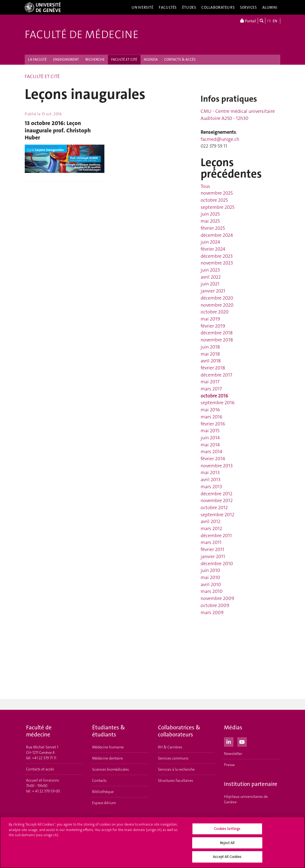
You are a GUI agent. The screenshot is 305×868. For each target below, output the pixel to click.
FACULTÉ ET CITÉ (124, 59)
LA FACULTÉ (37, 59)
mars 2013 (211, 487)
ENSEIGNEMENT (66, 59)
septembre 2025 (217, 207)
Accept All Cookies (227, 858)
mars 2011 (211, 542)
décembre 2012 (217, 494)
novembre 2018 (217, 340)
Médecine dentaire (108, 758)
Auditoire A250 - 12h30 (225, 118)
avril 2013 (211, 480)
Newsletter (233, 754)
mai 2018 (210, 354)
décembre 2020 (217, 298)
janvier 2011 (213, 556)
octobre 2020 (215, 312)
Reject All (227, 844)
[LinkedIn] (229, 741)
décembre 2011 (216, 536)
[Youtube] (242, 741)
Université (143, 7)
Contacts (99, 780)
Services (248, 7)
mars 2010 (212, 591)
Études (189, 7)
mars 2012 (211, 528)
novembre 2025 (217, 193)
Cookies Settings (227, 830)
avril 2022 (211, 277)
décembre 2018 (217, 333)
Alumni (270, 7)
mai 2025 (210, 221)
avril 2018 (211, 361)
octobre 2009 (215, 605)
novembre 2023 (217, 263)
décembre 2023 (217, 256)
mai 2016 (210, 410)
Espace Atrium (104, 803)
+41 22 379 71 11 (44, 758)
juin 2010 (210, 570)
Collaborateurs (218, 7)
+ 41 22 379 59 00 (46, 791)
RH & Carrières (170, 747)
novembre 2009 (217, 598)
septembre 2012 (217, 515)
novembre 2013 (217, 466)
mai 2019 (210, 319)
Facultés (168, 7)
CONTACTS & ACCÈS (180, 59)
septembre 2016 (218, 403)
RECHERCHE (95, 59)
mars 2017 (211, 389)
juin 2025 (210, 214)
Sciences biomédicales (111, 769)
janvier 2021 (213, 291)
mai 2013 (210, 472)
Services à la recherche (176, 769)
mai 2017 (210, 382)
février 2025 (213, 228)
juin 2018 (210, 347)
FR (269, 21)
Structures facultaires (175, 780)
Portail (248, 21)
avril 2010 (211, 584)
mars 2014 (211, 452)
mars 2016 (211, 417)
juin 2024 (210, 242)
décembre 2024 (217, 235)
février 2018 (213, 368)
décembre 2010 (217, 564)
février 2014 (213, 459)
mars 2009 (212, 612)
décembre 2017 (216, 375)
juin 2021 (210, 284)
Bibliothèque (103, 792)
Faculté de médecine (82, 35)
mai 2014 (210, 445)
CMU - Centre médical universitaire (238, 111)
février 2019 (213, 326)
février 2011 (212, 549)
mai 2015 (210, 431)
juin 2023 (210, 270)
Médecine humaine (108, 747)
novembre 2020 (217, 305)
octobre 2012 (214, 508)
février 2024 (213, 249)
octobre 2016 (214, 396)
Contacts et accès (40, 769)
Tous (205, 186)
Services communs (173, 758)
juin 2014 (210, 438)
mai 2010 (210, 577)
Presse (229, 765)
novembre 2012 (217, 500)
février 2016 (213, 424)
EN (275, 21)
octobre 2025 (214, 200)
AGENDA (151, 59)
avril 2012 (211, 521)
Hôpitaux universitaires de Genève (246, 799)
